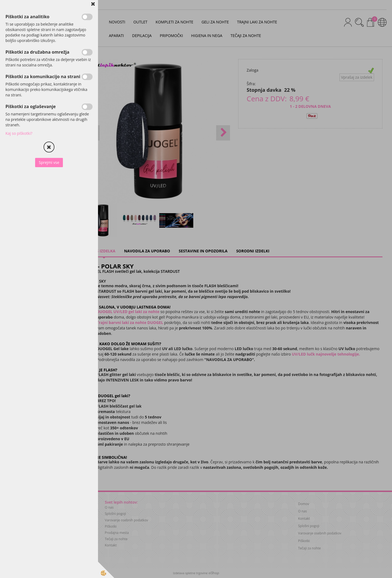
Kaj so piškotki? (19, 133)
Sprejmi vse (49, 162)
